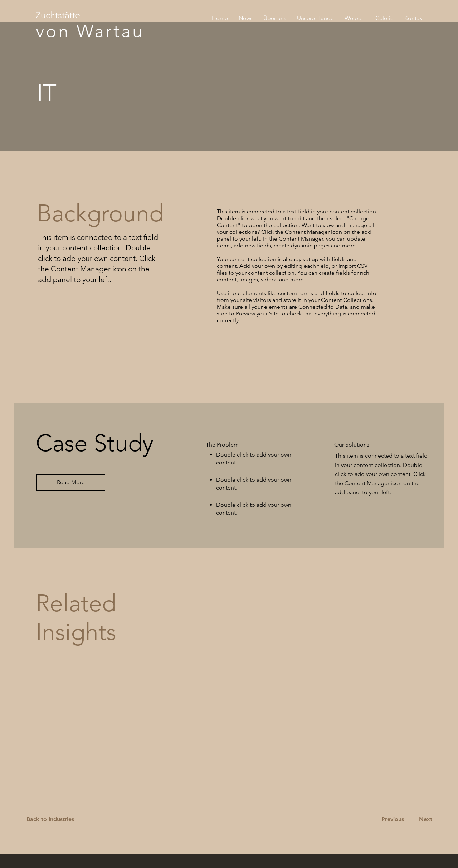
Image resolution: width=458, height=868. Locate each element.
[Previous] (393, 819)
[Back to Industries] (55, 819)
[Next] (424, 819)
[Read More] (71, 483)
